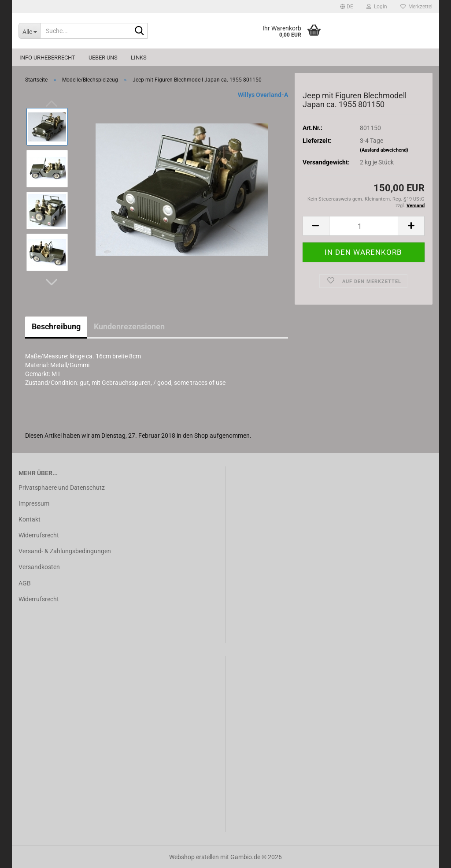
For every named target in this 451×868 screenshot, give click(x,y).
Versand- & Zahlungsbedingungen (65, 551)
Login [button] (377, 7)
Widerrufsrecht (39, 535)
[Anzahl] (364, 226)
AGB (25, 583)
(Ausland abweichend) (384, 150)
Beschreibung (56, 326)
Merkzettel (416, 7)
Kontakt (30, 519)
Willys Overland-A (263, 95)
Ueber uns (103, 58)
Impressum (34, 503)
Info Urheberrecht (47, 58)
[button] (347, 7)
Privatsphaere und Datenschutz (62, 488)
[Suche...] (29, 31)
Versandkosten (39, 567)
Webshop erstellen (194, 857)
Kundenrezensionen (129, 326)
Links (139, 58)
